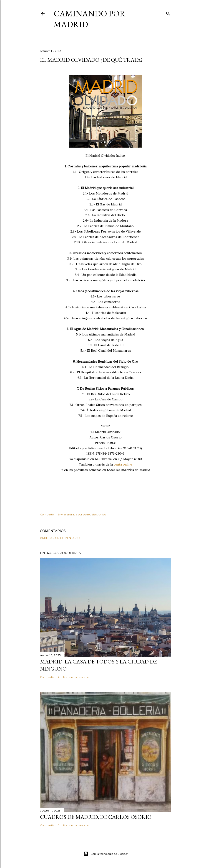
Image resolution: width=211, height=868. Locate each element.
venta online (123, 464)
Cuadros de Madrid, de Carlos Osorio (96, 817)
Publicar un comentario (60, 538)
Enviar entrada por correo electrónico (82, 514)
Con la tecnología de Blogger (106, 854)
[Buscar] (168, 13)
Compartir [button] (47, 514)
